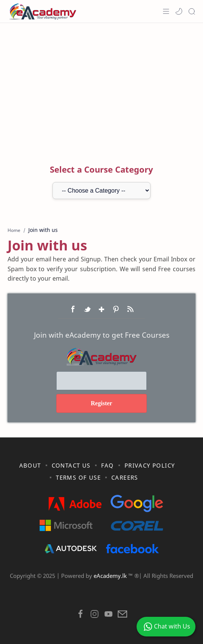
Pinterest (116, 309)
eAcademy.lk (111, 576)
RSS (130, 309)
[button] (179, 11)
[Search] (192, 11)
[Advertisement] (101, 83)
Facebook (73, 309)
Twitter (87, 309)
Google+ (101, 309)
